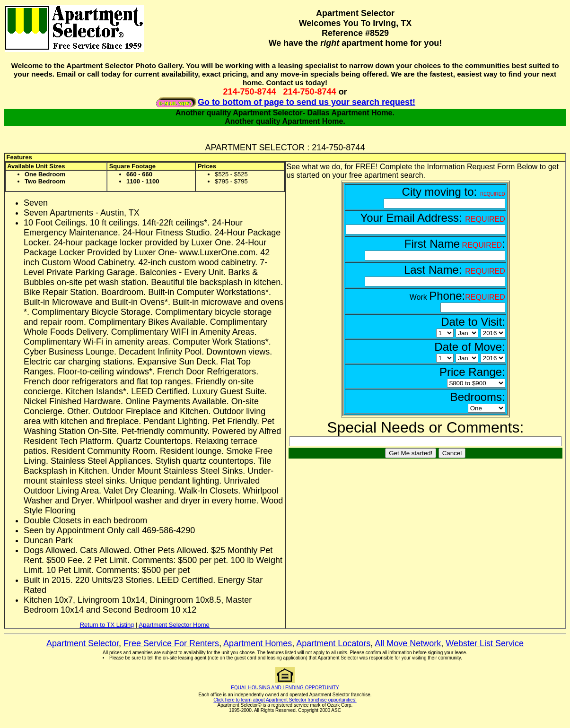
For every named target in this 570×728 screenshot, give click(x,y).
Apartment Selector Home (174, 625)
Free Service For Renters (171, 643)
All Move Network (408, 643)
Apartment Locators (333, 643)
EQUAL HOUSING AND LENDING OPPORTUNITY (285, 688)
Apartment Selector (83, 643)
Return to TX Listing (107, 625)
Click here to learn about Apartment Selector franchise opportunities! (285, 700)
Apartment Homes (258, 643)
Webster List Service (485, 643)
